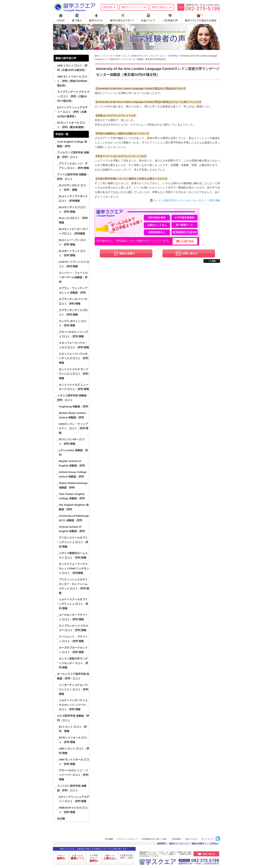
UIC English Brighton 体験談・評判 (74, 507)
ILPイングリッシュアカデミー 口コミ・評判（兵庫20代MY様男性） (72, 112)
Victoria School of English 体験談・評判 (72, 529)
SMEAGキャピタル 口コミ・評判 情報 (73, 810)
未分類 (61, 819)
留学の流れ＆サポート (122, 18)
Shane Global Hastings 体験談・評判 (73, 485)
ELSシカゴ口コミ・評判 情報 (73, 220)
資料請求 (161, 844)
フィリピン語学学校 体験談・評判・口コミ (72, 788)
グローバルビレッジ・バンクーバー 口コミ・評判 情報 (74, 775)
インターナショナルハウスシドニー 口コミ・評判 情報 (74, 689)
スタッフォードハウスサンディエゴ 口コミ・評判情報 (74, 358)
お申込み (214, 844)
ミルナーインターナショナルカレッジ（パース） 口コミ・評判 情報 (73, 705)
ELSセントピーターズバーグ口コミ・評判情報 (73, 231)
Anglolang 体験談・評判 (73, 406)
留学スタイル (96, 18)
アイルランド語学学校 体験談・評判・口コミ (73, 155)
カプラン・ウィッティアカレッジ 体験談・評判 (73, 290)
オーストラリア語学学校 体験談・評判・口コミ (73, 676)
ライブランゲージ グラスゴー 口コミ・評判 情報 (74, 628)
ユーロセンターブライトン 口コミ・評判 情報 (73, 617)
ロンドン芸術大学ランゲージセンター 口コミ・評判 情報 (187, 200)
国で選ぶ (77, 18)
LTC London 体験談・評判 (73, 452)
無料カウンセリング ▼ (134, 7)
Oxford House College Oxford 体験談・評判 (73, 474)
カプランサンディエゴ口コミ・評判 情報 (73, 312)
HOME (61, 18)
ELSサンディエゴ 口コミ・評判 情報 (72, 209)
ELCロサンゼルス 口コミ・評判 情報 (72, 187)
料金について (149, 18)
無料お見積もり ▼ (162, 7)
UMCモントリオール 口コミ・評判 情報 (74, 762)
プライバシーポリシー (127, 839)
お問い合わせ (190, 253)
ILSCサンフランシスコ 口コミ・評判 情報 (74, 264)
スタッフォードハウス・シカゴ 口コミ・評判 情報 (74, 345)
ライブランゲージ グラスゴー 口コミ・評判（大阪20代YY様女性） (73, 96)
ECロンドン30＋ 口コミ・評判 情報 (72, 441)
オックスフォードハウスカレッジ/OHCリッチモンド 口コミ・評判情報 (74, 568)
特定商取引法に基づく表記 (154, 839)
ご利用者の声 (171, 18)
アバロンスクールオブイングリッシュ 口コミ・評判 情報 (74, 542)
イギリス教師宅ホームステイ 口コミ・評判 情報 (73, 555)
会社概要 (109, 839)
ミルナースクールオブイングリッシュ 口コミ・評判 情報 (74, 604)
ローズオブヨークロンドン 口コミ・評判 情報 (73, 650)
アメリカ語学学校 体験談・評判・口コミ (73, 177)
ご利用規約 (176, 839)
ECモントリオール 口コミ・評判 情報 (73, 740)
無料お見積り (127, 253)
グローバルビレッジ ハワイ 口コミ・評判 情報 (74, 334)
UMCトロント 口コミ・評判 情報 (74, 751)
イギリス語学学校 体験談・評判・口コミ (73, 398)
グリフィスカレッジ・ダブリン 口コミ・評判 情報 (74, 166)
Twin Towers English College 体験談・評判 (72, 496)
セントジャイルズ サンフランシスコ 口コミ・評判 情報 (74, 374)
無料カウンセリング (179, 844)
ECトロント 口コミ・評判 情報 (73, 729)
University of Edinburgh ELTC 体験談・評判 (74, 518)
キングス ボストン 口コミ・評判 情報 (73, 323)
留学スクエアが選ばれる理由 (201, 18)
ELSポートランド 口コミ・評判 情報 (72, 253)
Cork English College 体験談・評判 (72, 144)
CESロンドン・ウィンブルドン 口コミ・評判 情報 (74, 428)
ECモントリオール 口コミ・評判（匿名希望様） (71, 125)
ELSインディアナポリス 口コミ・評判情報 (73, 198)
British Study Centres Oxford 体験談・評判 (72, 415)
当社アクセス (191, 839)
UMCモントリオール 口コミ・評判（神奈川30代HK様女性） (72, 81)
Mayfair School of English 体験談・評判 (72, 463)
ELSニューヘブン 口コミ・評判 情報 (72, 242)
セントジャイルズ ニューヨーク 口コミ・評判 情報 (74, 387)
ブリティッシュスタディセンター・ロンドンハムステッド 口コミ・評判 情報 (74, 586)
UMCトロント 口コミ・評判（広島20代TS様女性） (72, 68)
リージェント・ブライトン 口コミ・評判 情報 (73, 639)
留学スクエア (75, 7)
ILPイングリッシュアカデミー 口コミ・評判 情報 (74, 799)
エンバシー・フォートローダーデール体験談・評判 (73, 277)
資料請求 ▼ (109, 7)
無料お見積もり (199, 844)
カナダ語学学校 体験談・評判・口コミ (73, 718)
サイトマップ (208, 839)
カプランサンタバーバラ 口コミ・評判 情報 (73, 301)
